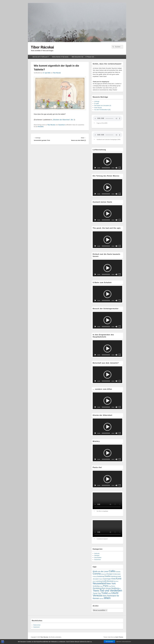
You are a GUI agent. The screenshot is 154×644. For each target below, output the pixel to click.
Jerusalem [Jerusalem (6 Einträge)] (96, 579)
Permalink (41, 127)
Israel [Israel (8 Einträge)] (119, 576)
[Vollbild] (120, 168)
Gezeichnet (62, 125)
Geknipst (97, 555)
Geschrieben (98, 558)
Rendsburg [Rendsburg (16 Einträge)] (97, 588)
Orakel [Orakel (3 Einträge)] (101, 586)
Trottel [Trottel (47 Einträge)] (104, 593)
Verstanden (109, 642)
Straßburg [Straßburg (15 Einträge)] (115, 588)
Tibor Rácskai (42, 47)
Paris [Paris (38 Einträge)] (106, 586)
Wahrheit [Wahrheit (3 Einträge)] (101, 599)
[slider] (106, 168)
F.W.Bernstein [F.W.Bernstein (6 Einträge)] (116, 574)
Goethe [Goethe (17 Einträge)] (107, 576)
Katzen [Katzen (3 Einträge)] (101, 579)
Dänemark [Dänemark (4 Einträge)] (104, 574)
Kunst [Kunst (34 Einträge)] (119, 579)
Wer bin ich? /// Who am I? (41, 57)
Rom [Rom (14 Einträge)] (104, 588)
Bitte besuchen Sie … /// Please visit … (84, 57)
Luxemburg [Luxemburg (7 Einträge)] (99, 581)
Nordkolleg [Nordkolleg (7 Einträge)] (96, 586)
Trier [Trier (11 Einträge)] (99, 593)
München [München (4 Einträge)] (116, 581)
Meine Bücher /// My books (60, 57)
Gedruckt (97, 553)
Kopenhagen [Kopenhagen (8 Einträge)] (107, 579)
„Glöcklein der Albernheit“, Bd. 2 (63, 120)
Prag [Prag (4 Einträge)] (110, 586)
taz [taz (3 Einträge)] (120, 588)
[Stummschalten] (116, 168)
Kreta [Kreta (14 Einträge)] (113, 579)
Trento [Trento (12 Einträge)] (95, 593)
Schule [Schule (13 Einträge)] (108, 588)
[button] (107, 161)
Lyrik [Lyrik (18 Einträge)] (105, 581)
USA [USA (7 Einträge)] (109, 593)
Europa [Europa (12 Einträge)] (109, 574)
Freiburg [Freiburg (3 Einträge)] (95, 576)
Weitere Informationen (124, 642)
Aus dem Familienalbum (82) (102, 110)
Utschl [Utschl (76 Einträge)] (115, 593)
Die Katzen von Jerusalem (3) (103, 105)
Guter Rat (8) (98, 108)
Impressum (36, 627)
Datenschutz (37, 625)
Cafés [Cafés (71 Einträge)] (112, 571)
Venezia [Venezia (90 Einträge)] (97, 595)
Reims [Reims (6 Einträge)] (113, 586)
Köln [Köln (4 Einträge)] (94, 581)
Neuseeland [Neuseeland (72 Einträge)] (99, 583)
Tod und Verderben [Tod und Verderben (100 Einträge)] (111, 591)
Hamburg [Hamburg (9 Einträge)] (114, 576)
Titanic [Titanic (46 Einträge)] (96, 591)
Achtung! (97, 101)
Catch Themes (119, 637)
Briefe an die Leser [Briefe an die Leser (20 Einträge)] (101, 571)
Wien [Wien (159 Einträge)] (107, 598)
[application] (107, 161)
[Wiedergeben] (95, 168)
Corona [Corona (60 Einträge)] (97, 574)
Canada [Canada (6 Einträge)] (118, 572)
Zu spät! (96, 103)
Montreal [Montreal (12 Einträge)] (110, 581)
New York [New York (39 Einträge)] (111, 583)
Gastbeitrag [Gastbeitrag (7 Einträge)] (101, 576)
